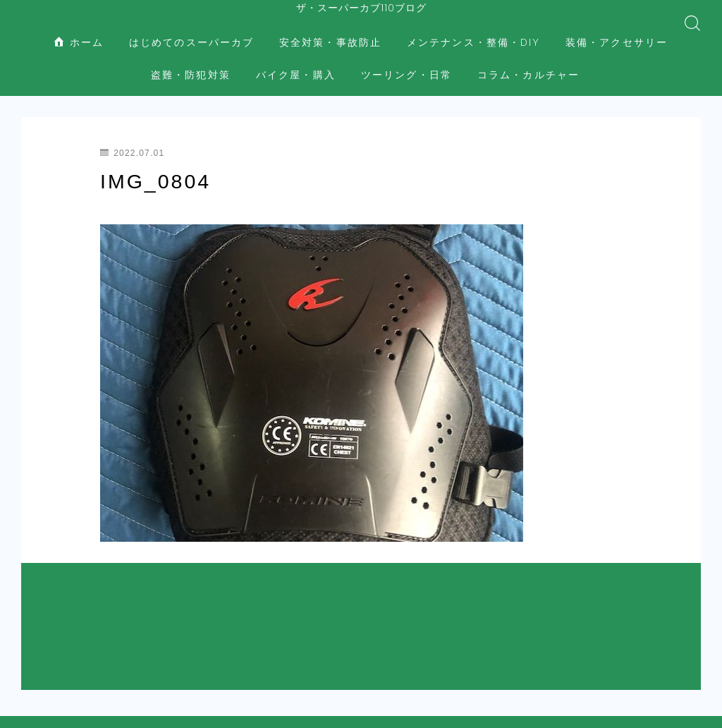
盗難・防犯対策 (191, 64)
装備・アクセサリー (617, 31)
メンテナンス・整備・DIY (473, 31)
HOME (37, 641)
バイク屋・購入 (296, 64)
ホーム (79, 31)
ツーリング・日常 (406, 64)
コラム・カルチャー (528, 64)
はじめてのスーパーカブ (191, 31)
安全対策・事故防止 (330, 31)
